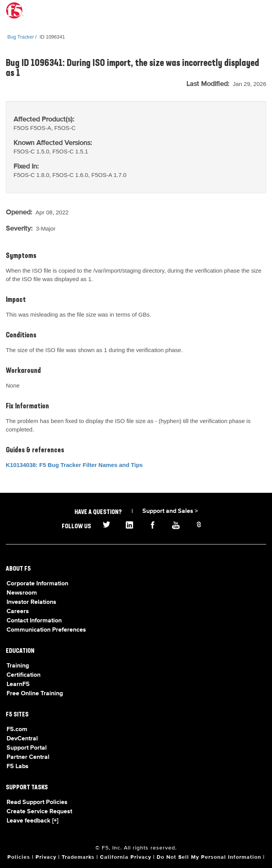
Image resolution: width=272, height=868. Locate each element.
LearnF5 (18, 684)
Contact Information (34, 621)
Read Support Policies (37, 802)
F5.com (17, 730)
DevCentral (22, 739)
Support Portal (27, 748)
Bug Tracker (21, 37)
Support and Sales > (170, 511)
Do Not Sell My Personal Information (209, 857)
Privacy (46, 857)
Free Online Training (35, 694)
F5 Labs (18, 767)
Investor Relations (31, 602)
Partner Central (28, 757)
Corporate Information (37, 584)
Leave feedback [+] (32, 821)
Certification (24, 675)
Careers (18, 612)
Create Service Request (39, 812)
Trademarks (78, 857)
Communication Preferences (46, 630)
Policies (19, 857)
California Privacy (126, 857)
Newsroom (22, 593)
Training (18, 666)
